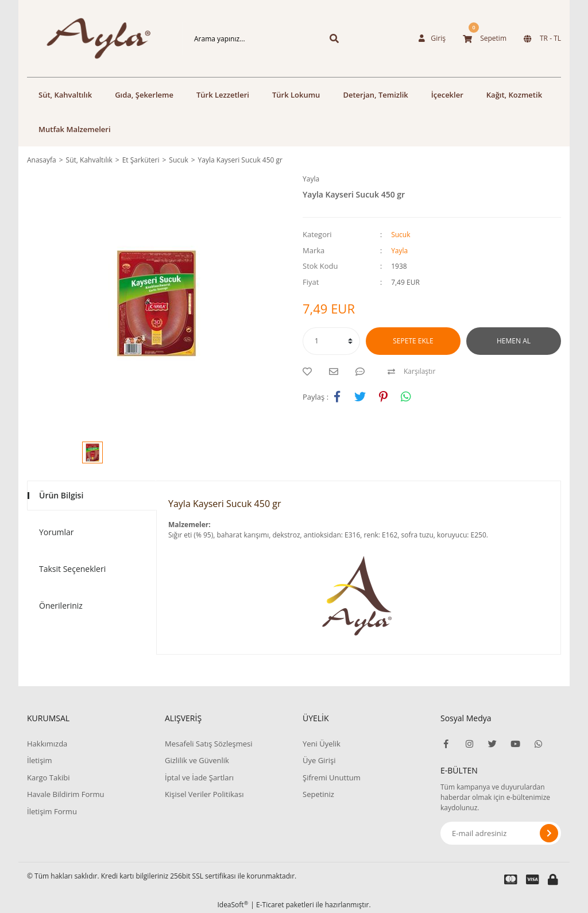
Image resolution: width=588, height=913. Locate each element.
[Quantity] (331, 341)
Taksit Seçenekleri (72, 569)
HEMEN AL (514, 341)
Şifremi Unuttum (332, 777)
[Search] (248, 38)
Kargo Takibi (48, 777)
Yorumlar (57, 532)
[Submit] (549, 833)
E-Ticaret (270, 905)
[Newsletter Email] (501, 833)
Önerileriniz (61, 606)
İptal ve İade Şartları (199, 777)
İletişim (40, 760)
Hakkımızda (47, 744)
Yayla (311, 179)
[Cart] (485, 38)
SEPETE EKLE (413, 341)
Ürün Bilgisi (61, 495)
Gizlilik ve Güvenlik (197, 760)
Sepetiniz (318, 794)
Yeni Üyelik (322, 744)
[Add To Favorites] (310, 372)
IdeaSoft (233, 905)
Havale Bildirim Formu (66, 794)
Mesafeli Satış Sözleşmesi (209, 744)
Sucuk (401, 235)
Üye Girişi (319, 760)
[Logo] (87, 38)
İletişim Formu (52, 811)
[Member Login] (432, 38)
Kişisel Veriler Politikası (204, 794)
